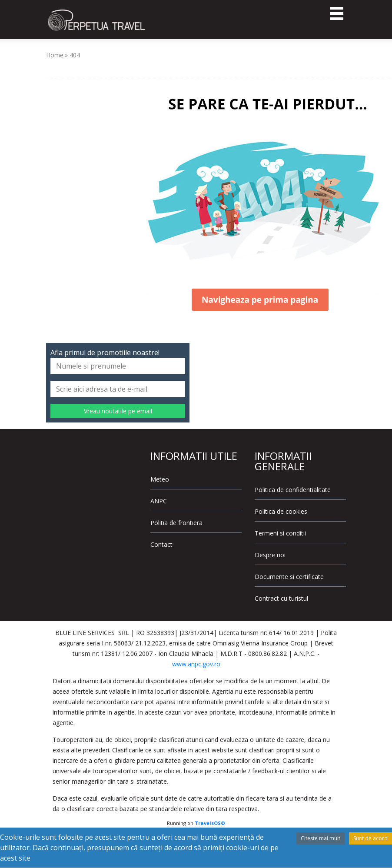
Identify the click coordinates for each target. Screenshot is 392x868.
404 (75, 55)
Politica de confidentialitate (293, 490)
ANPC (159, 501)
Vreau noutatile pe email (118, 411)
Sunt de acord (370, 838)
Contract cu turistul (281, 598)
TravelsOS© (210, 823)
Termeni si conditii (280, 533)
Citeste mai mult (321, 838)
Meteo (160, 479)
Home (55, 55)
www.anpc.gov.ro (196, 664)
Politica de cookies (281, 511)
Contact (161, 544)
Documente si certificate (289, 577)
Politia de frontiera (176, 523)
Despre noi (270, 555)
